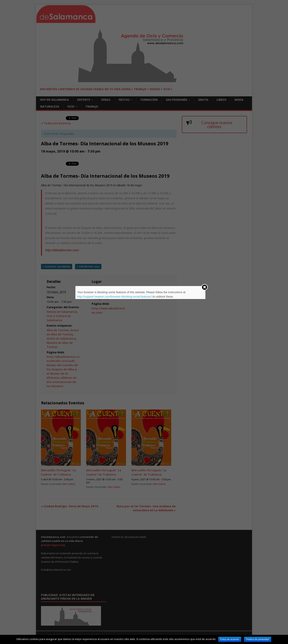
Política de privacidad (258, 639)
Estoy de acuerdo (230, 639)
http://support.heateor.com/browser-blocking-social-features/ (115, 297)
